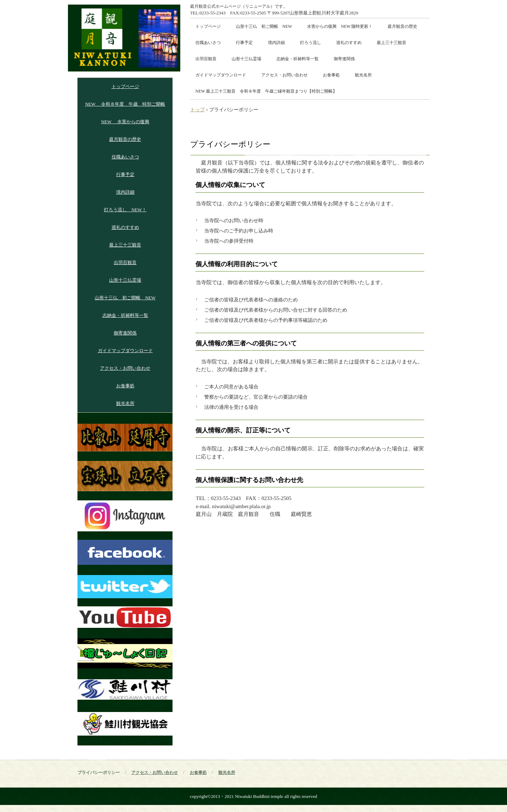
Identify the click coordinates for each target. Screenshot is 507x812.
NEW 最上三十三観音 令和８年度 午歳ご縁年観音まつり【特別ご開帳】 (266, 91)
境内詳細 (276, 43)
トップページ (208, 26)
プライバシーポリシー (99, 773)
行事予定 (244, 43)
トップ (198, 110)
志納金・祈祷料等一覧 (298, 59)
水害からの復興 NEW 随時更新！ (340, 26)
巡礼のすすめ (349, 43)
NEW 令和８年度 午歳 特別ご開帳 (125, 104)
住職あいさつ (208, 43)
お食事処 (331, 75)
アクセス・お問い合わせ (284, 75)
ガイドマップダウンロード (221, 75)
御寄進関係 (344, 59)
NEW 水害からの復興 (125, 122)
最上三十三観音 (392, 43)
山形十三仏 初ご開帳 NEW (264, 26)
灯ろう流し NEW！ (125, 210)
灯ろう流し (311, 43)
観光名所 (363, 75)
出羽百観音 (206, 59)
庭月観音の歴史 (402, 26)
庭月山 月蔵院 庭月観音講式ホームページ (124, 38)
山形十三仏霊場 (246, 59)
